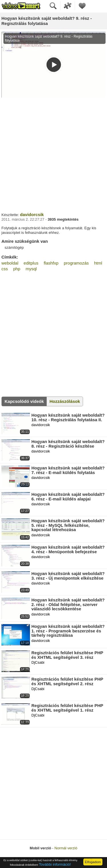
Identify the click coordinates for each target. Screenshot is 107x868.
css (5, 269)
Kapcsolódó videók (24, 401)
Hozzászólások (65, 401)
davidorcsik (32, 214)
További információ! (55, 864)
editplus (31, 263)
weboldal (10, 263)
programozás (76, 263)
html (98, 263)
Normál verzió (66, 848)
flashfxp (51, 263)
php (17, 269)
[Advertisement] (53, 154)
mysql (31, 269)
